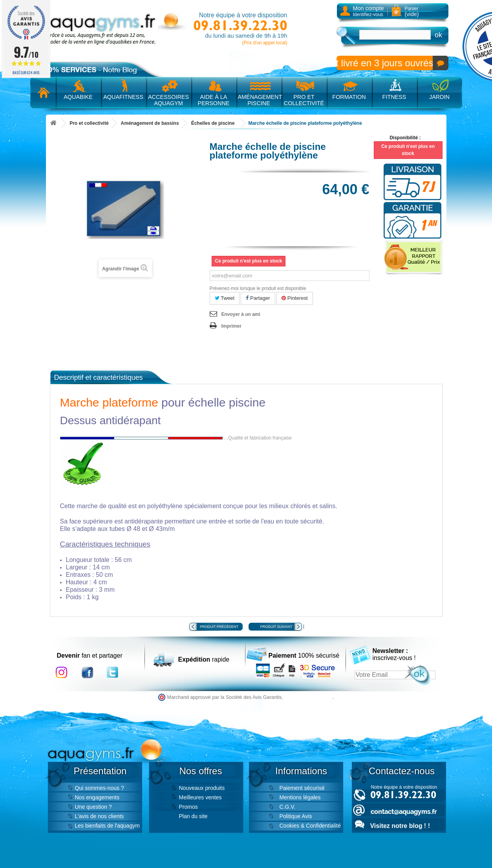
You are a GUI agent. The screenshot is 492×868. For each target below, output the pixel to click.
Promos (188, 807)
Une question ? (93, 807)
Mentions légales (300, 797)
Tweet (225, 298)
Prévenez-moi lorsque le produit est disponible (258, 288)
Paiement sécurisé (302, 788)
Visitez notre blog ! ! (400, 826)
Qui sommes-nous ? (100, 788)
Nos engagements (97, 797)
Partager (258, 298)
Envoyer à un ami (241, 314)
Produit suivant (276, 627)
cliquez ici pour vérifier (308, 697)
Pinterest (295, 298)
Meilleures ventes (200, 797)
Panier (412, 12)
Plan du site (193, 816)
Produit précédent (219, 627)
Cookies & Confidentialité (310, 826)
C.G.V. (288, 807)
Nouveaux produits (202, 788)
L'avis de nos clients (100, 816)
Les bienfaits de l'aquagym (107, 826)
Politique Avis (296, 816)
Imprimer (231, 326)
